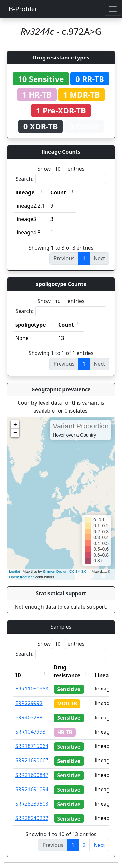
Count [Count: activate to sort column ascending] (58, 192)
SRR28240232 (32, 818)
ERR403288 (29, 717)
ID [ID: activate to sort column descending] (18, 675)
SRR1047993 (30, 732)
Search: (61, 179)
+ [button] (15, 425)
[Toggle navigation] (113, 9)
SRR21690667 (32, 760)
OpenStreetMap (22, 577)
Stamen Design (55, 572)
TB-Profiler (21, 9)
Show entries (61, 169)
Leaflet (14, 572)
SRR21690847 (32, 775)
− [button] (15, 433)
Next (99, 845)
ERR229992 (29, 703)
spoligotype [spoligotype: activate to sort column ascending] (31, 325)
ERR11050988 (32, 689)
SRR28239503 (32, 804)
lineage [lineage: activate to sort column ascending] (25, 192)
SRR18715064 (32, 746)
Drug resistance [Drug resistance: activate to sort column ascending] (67, 671)
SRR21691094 (32, 789)
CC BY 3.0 (78, 572)
